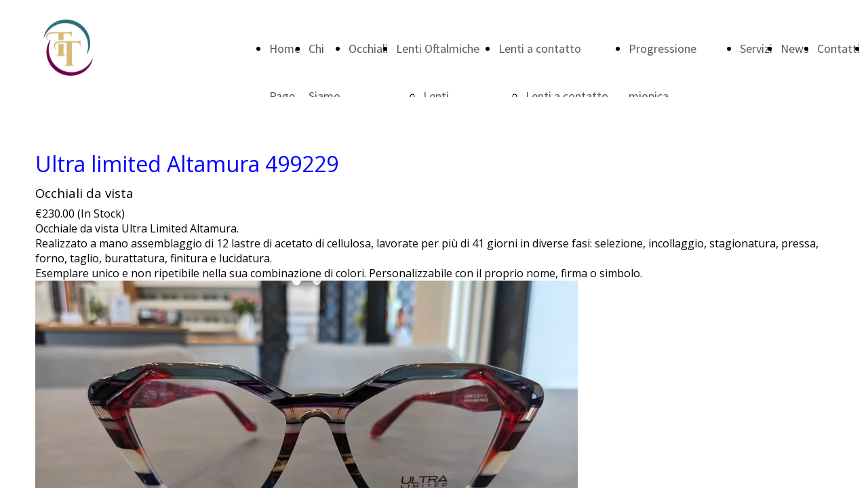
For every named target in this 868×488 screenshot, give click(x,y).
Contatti (839, 48)
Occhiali (368, 48)
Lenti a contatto (540, 48)
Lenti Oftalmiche (438, 48)
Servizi (756, 48)
